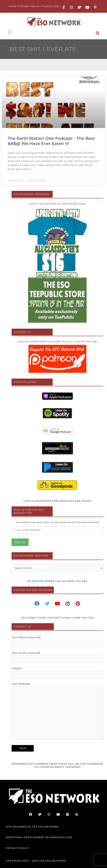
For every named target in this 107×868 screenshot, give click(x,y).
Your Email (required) (57, 657)
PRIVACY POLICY (17, 848)
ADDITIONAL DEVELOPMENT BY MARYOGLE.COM (39, 837)
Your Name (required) (57, 642)
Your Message (57, 712)
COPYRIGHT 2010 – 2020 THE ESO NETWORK (36, 861)
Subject (57, 673)
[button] (10, 32)
